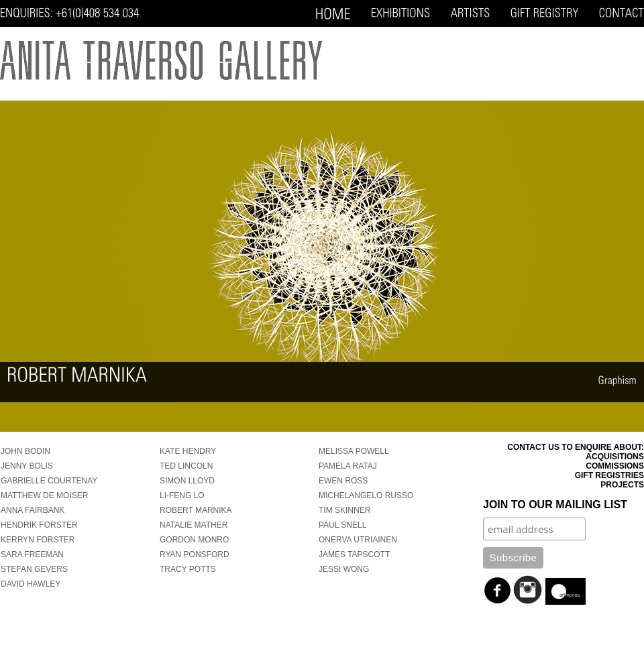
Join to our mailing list (555, 505)
